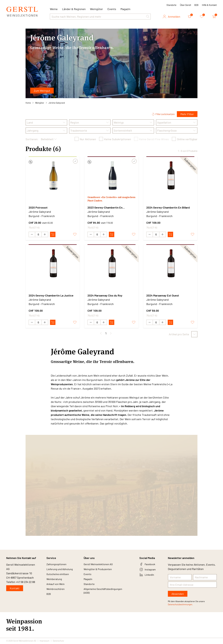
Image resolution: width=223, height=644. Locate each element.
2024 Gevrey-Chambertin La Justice (51, 296)
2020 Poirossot (38, 207)
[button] (148, 17)
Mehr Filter (187, 114)
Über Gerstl (185, 5)
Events (112, 9)
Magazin (125, 9)
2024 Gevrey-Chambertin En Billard (168, 207)
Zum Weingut (42, 91)
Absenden (178, 594)
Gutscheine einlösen (59, 576)
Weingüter (96, 9)
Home (28, 103)
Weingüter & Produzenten (100, 571)
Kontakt (15, 589)
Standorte (171, 5)
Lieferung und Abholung (61, 571)
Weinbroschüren (57, 593)
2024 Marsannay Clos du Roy (105, 296)
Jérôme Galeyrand (57, 103)
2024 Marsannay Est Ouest (163, 296)
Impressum (45, 641)
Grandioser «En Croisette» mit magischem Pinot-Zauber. (107, 199)
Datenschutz (58, 641)
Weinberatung (55, 582)
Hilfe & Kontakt (209, 5)
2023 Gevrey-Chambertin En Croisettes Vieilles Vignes (105, 208)
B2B (196, 5)
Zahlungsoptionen (58, 565)
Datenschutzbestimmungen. (180, 605)
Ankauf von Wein (57, 587)
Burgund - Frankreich (42, 216)
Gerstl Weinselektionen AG (100, 565)
